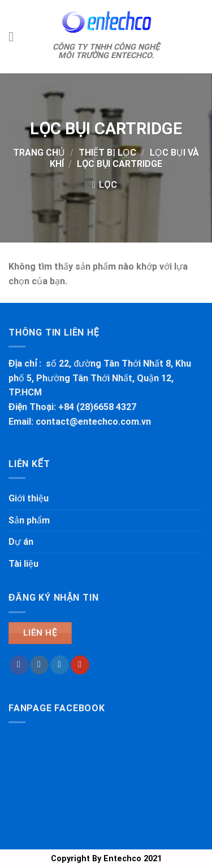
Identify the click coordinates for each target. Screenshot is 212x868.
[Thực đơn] (15, 36)
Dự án (21, 542)
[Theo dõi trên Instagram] (39, 665)
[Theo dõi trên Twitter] (60, 665)
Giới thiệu (29, 498)
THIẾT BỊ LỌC (107, 153)
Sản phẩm (29, 520)
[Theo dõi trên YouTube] (80, 665)
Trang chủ (39, 153)
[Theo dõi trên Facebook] (19, 665)
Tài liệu (23, 564)
